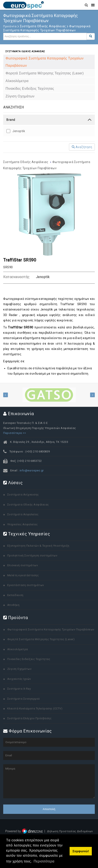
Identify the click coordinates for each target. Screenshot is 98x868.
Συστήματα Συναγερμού (24, 699)
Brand (11, 120)
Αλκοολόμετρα (18, 649)
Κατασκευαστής (16, 277)
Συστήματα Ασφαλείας (23, 514)
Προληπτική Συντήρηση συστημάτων (32, 555)
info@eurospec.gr (32, 470)
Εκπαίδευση (15, 595)
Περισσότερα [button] (44, 861)
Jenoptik (19, 131)
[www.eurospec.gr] (23, 5)
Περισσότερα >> (15, 433)
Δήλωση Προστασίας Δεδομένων (70, 831)
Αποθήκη (13, 605)
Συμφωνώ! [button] (81, 851)
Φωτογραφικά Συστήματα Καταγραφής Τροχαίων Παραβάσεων (51, 629)
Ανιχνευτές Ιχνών (19, 679)
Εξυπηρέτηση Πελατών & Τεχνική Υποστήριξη (38, 546)
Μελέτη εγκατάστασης (23, 575)
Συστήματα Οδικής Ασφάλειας (26, 162)
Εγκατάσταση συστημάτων (26, 585)
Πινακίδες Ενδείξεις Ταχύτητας (29, 659)
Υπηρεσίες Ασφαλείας (23, 524)
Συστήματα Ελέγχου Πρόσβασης (29, 718)
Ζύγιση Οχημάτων (19, 669)
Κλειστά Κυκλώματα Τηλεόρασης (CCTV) (35, 708)
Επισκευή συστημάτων (23, 565)
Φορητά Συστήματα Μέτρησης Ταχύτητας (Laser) (41, 639)
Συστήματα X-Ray (19, 689)
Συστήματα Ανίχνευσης (23, 495)
